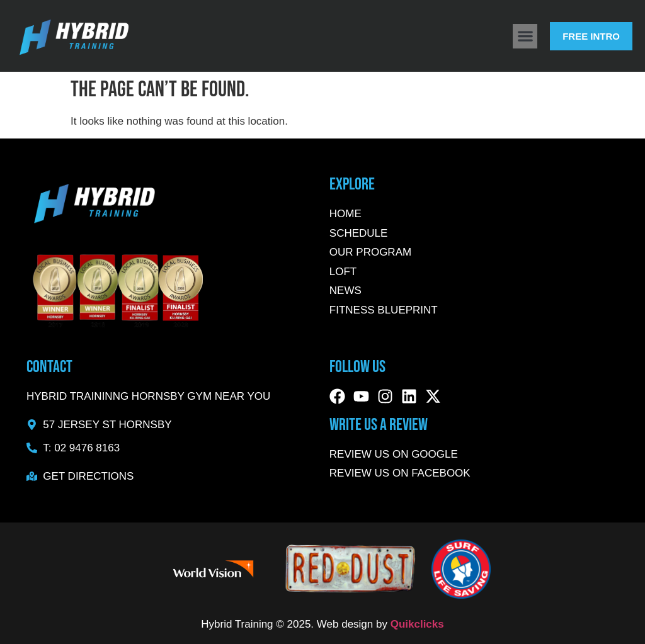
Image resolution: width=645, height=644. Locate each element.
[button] (525, 36)
